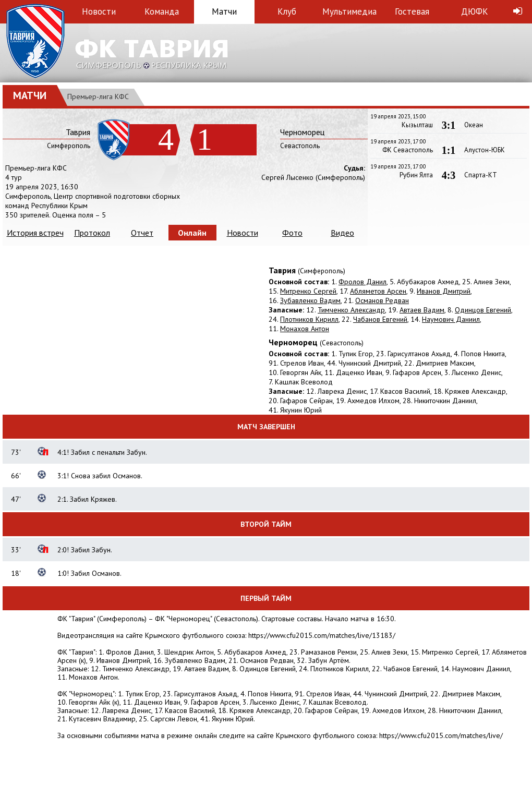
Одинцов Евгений (483, 310)
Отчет (142, 233)
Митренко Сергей (308, 291)
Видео (342, 233)
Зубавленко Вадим (310, 300)
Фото (292, 233)
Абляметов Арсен (378, 291)
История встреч (35, 233)
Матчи (224, 11)
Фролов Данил (362, 282)
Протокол (92, 233)
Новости (99, 11)
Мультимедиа (349, 11)
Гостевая (412, 11)
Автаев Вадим (422, 310)
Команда (162, 11)
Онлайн (192, 233)
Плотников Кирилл (309, 319)
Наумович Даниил (451, 319)
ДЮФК (475, 11)
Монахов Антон (305, 329)
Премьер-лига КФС (98, 96)
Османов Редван (382, 300)
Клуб (287, 11)
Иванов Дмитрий (444, 291)
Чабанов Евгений (380, 319)
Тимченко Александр (351, 310)
